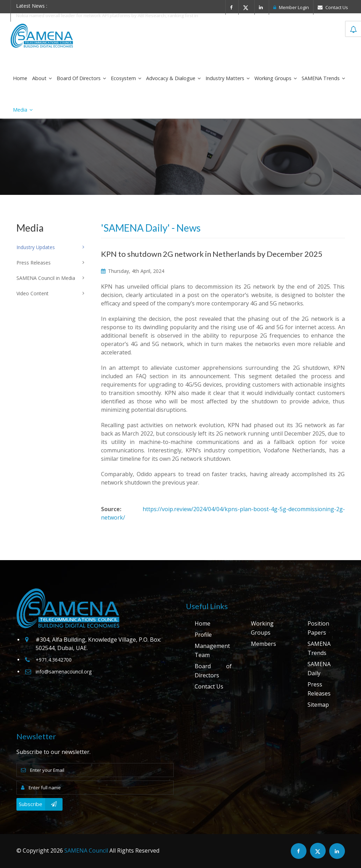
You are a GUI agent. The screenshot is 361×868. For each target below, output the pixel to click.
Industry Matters (228, 78)
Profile (203, 635)
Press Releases (319, 689)
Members (263, 644)
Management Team (212, 650)
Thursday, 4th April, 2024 (133, 271)
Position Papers (318, 628)
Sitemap (318, 705)
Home (20, 78)
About (42, 78)
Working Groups (276, 78)
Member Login (291, 7)
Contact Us (333, 7)
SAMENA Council (86, 851)
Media (23, 110)
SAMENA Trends (323, 78)
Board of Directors (81, 78)
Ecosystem (126, 78)
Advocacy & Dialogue (173, 78)
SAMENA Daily (319, 669)
